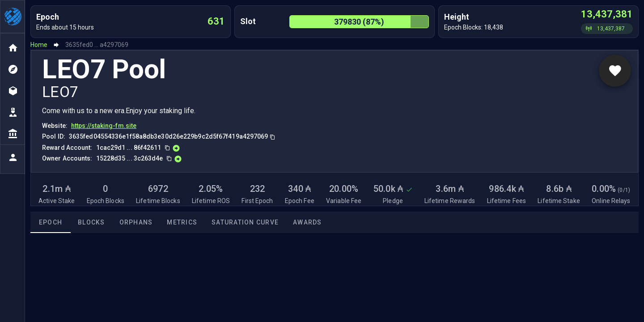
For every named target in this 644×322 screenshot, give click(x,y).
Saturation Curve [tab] (245, 222)
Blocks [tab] (91, 222)
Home (39, 45)
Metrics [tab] (182, 222)
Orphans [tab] (136, 222)
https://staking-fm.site (104, 126)
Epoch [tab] (51, 222)
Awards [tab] (307, 222)
